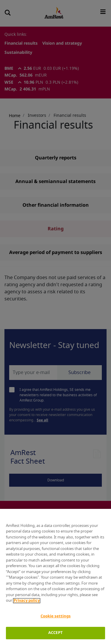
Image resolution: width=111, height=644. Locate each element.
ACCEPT (55, 633)
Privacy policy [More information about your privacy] (27, 601)
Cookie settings (56, 616)
